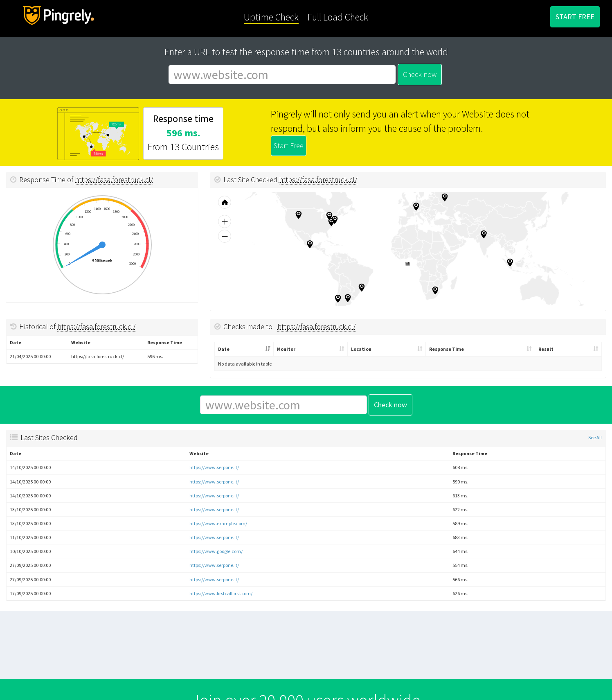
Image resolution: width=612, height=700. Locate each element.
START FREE (575, 17)
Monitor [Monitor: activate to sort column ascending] (286, 349)
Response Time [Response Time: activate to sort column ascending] (447, 349)
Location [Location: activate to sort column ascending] (361, 349)
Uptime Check (271, 17)
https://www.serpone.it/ (214, 467)
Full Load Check (338, 17)
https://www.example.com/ (218, 523)
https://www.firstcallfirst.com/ (221, 593)
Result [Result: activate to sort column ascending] (546, 349)
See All (595, 437)
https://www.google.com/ (216, 551)
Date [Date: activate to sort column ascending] (224, 349)
